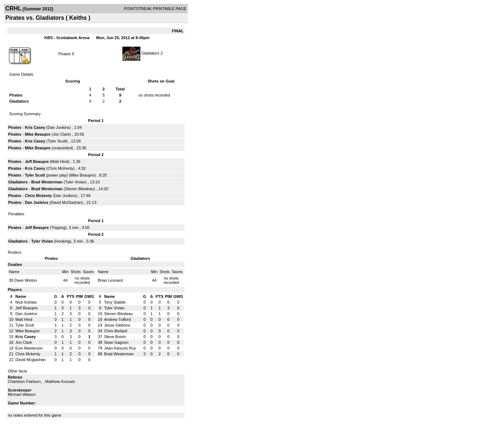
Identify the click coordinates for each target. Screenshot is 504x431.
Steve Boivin (115, 337)
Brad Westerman (47, 182)
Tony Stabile (115, 302)
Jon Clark (61, 134)
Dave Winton (26, 280)
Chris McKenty (61, 168)
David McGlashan (66, 202)
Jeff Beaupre (37, 161)
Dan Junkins (59, 127)
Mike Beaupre (38, 134)
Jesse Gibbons (117, 325)
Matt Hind (60, 161)
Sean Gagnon (116, 342)
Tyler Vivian (75, 182)
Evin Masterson (29, 348)
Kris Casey (35, 127)
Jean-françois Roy (120, 348)
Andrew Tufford (117, 319)
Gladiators (150, 53)
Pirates (65, 54)
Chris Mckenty (38, 196)
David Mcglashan (31, 360)
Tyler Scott (57, 141)
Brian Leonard (110, 280)
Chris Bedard (116, 331)
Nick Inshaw (26, 302)
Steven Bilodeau (79, 189)
